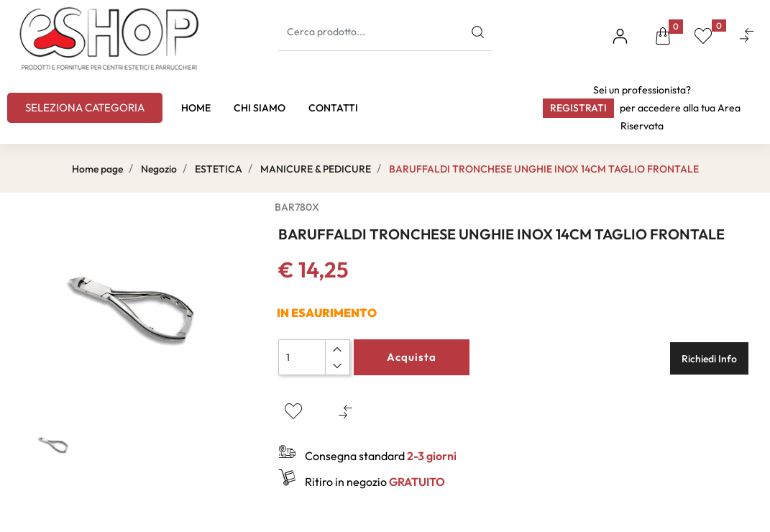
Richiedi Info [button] (709, 359)
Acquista (412, 357)
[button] (477, 32)
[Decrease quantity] (337, 366)
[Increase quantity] (337, 349)
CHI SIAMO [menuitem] (260, 108)
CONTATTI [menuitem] (333, 108)
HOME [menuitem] (196, 108)
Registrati (578, 108)
